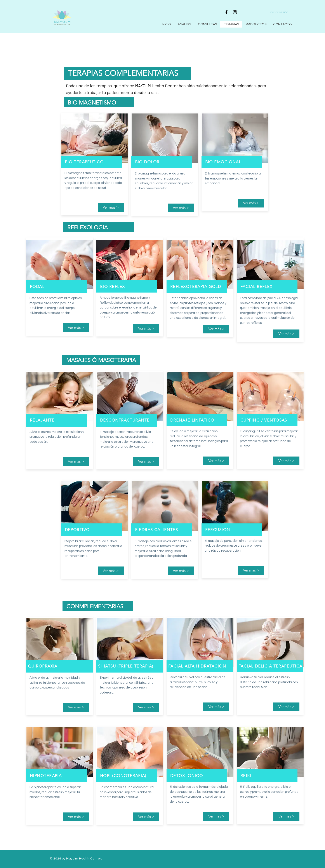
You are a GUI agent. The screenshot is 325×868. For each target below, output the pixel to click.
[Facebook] (226, 12)
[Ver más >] (111, 207)
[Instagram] (235, 12)
